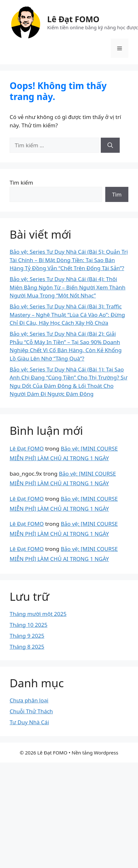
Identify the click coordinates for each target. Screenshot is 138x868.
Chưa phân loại (29, 700)
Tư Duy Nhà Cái (29, 722)
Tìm (117, 194)
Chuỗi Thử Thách (31, 711)
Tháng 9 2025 (27, 636)
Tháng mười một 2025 (38, 614)
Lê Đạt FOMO (73, 19)
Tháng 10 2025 (29, 625)
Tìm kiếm (21, 183)
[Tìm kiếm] (110, 145)
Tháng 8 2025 (27, 647)
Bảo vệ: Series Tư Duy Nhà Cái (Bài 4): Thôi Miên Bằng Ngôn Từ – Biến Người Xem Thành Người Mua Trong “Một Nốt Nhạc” (68, 287)
